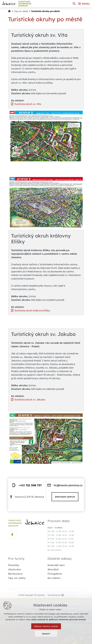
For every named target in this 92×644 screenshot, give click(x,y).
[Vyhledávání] (74, 4)
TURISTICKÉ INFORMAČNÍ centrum (25, 4)
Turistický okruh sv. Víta (28, 104)
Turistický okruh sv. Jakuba (30, 400)
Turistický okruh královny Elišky (32, 310)
